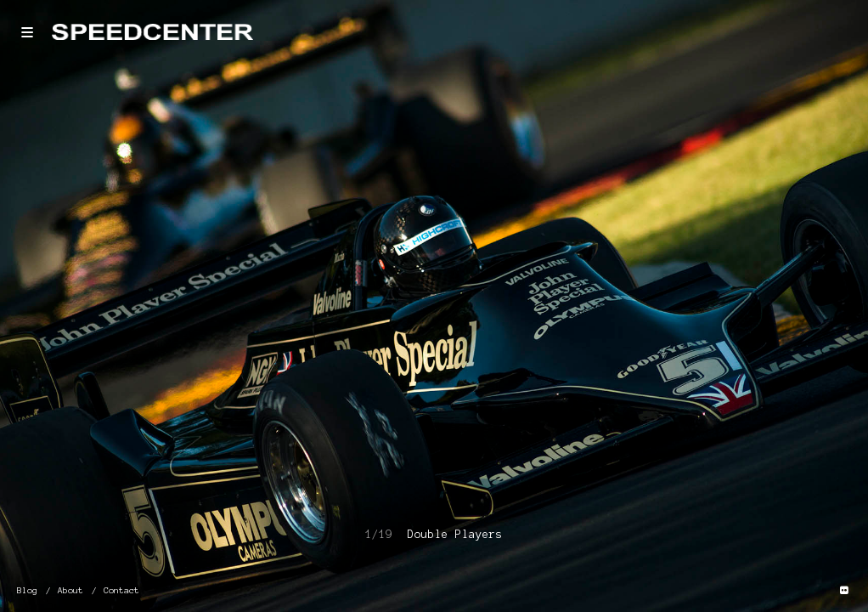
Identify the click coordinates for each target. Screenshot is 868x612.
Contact (121, 590)
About (70, 590)
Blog (27, 590)
